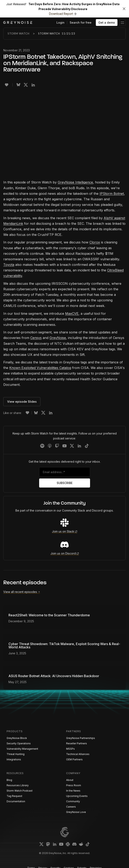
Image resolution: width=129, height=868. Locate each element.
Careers (71, 807)
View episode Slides (22, 402)
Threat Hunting (16, 754)
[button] (122, 23)
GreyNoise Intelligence (75, 182)
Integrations (14, 759)
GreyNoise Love (76, 812)
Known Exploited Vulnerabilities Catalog (40, 368)
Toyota (9, 265)
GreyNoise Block (17, 738)
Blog (9, 780)
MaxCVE (72, 314)
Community (73, 801)
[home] (18, 22)
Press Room (74, 785)
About (70, 780)
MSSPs (70, 749)
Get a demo (107, 22)
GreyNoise (58, 338)
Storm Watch (19, 33)
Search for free (81, 22)
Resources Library (18, 785)
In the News (73, 791)
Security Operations (19, 743)
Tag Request (14, 796)
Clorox (95, 242)
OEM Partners (74, 759)
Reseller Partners (77, 743)
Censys (36, 338)
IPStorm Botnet (112, 194)
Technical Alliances (78, 754)
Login (60, 22)
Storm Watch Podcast (20, 791)
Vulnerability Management (22, 749)
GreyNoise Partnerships (81, 738)
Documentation (16, 801)
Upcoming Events (77, 796)
